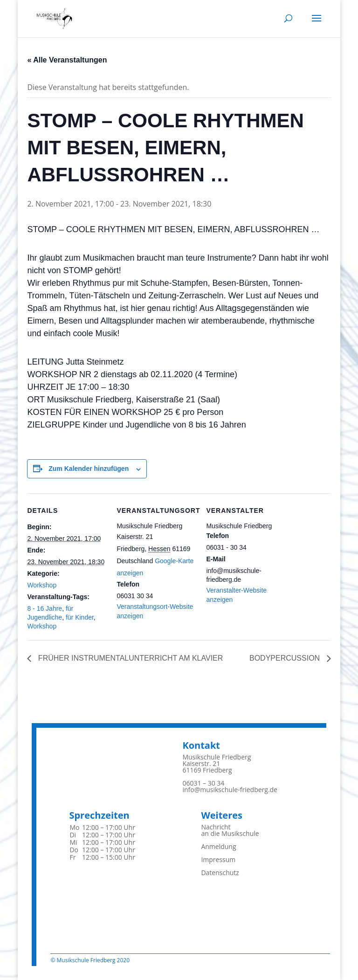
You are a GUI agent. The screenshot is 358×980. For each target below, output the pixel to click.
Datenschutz (220, 873)
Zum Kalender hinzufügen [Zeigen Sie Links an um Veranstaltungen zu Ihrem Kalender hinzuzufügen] (89, 469)
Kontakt (201, 745)
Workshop (42, 585)
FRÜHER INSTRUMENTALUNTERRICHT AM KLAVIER (129, 658)
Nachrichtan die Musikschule (230, 830)
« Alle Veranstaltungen (67, 60)
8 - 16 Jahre (45, 608)
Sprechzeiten (99, 815)
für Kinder (80, 617)
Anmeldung (218, 846)
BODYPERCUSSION (286, 658)
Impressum (218, 859)
